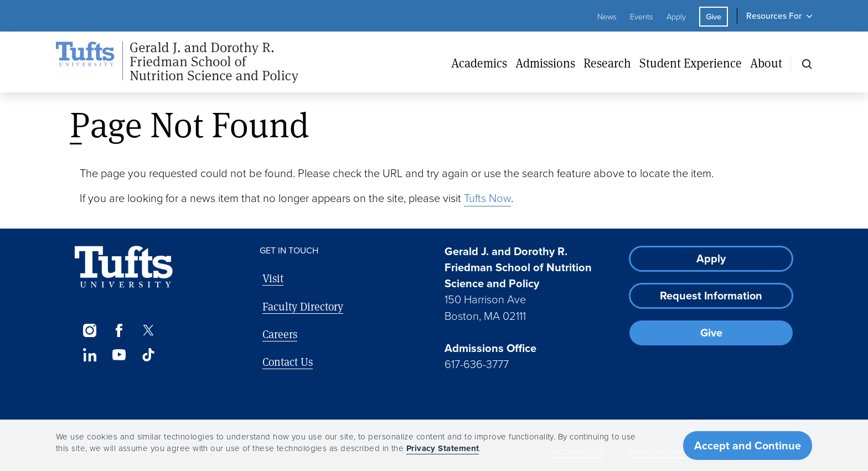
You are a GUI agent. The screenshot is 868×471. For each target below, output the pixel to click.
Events (642, 17)
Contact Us (288, 362)
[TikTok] (149, 355)
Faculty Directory (303, 306)
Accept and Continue (748, 446)
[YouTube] (119, 355)
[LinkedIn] (89, 355)
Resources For (774, 16)
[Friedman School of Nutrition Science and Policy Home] (177, 63)
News (607, 17)
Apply (676, 17)
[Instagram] (89, 330)
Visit (273, 278)
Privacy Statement (443, 448)
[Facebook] (119, 330)
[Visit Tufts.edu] (124, 267)
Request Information (711, 296)
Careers (280, 334)
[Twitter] (149, 330)
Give (714, 17)
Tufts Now (487, 198)
